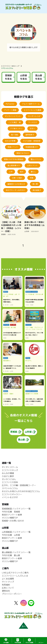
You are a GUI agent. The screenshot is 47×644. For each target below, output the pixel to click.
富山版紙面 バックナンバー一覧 (16, 552)
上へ (24, 626)
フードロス (32, 122)
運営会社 (6, 591)
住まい (32, 128)
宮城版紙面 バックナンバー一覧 (16, 509)
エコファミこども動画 (32, 110)
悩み (22, 172)
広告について (8, 588)
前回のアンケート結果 (12, 515)
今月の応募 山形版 (11, 535)
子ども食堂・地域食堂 (32, 141)
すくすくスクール (10, 467)
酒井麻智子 (37, 190)
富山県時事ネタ (14, 165)
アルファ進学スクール (31, 104)
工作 (11, 172)
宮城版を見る (8, 77)
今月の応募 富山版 (11, 555)
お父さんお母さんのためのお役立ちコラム (21, 491)
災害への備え (17, 178)
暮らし (33, 172)
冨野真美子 (30, 135)
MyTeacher (10, 104)
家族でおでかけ (23, 153)
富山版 (21, 440)
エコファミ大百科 (10, 482)
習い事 (35, 184)
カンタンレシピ (34, 116)
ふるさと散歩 (8, 476)
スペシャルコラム (7, 68)
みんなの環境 (8, 473)
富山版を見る (39, 77)
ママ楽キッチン (16, 128)
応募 (18, 642)
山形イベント (32, 165)
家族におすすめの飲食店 (14, 159)
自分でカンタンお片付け (15, 190)
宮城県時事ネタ (32, 147)
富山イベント (36, 159)
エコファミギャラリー (12, 494)
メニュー (41, 642)
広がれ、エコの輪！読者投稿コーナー (19, 485)
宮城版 (14, 432)
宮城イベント (13, 147)
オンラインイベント (13, 116)
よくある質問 (8, 579)
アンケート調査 (10, 110)
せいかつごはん (9, 479)
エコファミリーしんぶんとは (15, 576)
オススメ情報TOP (10, 518)
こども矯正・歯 (15, 122)
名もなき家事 (10, 141)
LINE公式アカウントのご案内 (15, 573)
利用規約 (6, 585)
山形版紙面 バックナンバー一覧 (16, 532)
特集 (32, 178)
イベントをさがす (10, 497)
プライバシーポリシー (12, 594)
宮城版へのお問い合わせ (13, 521)
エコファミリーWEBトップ (10, 66)
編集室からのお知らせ (16, 184)
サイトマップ (8, 582)
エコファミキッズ (10, 470)
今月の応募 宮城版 (11, 512)
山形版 (28, 432)
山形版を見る (24, 77)
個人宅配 (15, 135)
